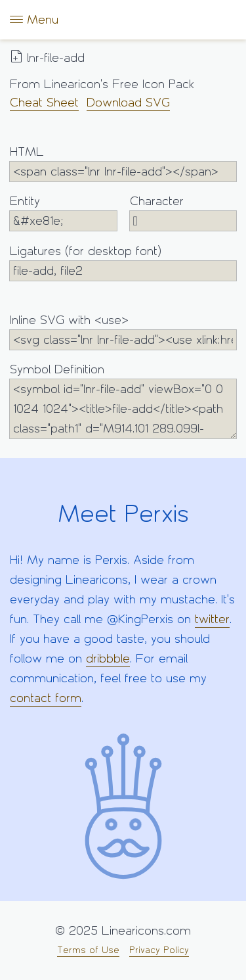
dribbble (108, 659)
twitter (212, 619)
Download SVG (128, 103)
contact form (46, 698)
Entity (63, 213)
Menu (34, 19)
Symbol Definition (123, 401)
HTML (123, 163)
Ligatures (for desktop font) (123, 263)
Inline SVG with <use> (123, 332)
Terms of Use (88, 950)
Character (183, 213)
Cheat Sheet (44, 103)
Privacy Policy (159, 950)
